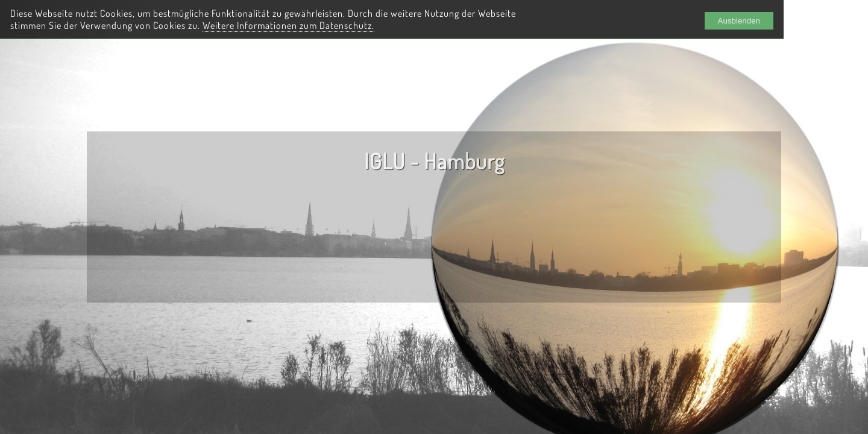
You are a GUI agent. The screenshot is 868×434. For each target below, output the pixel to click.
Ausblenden (739, 21)
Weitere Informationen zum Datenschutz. (288, 25)
